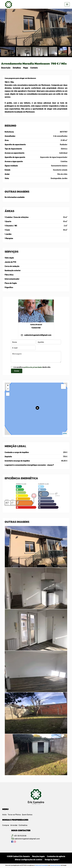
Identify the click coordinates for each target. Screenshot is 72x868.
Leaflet (65, 433)
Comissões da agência (56, 856)
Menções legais (38, 856)
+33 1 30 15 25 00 (20, 836)
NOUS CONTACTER (21, 830)
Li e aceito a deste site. (32, 367)
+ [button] (8, 386)
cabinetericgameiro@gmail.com (27, 839)
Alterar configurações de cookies (28, 859)
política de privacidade (33, 367)
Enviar (17, 371)
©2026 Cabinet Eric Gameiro (18, 856)
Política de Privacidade (41, 865)
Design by (52, 859)
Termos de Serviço (55, 865)
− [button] (8, 389)
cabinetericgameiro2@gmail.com (38, 335)
